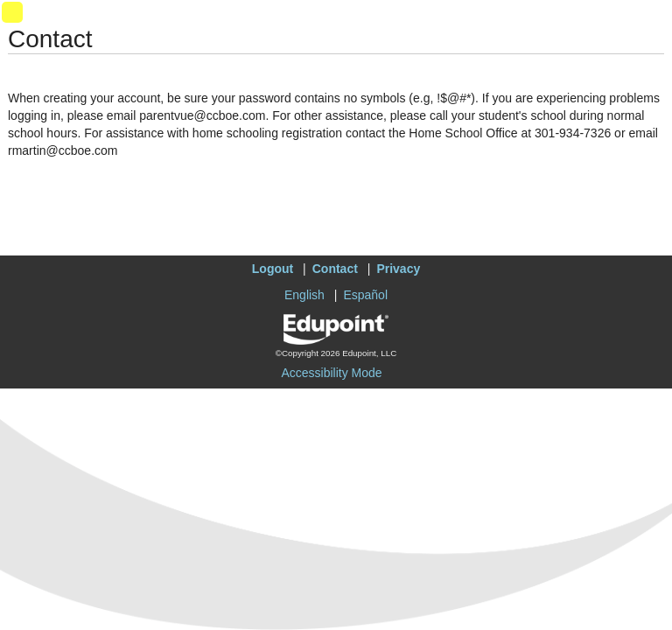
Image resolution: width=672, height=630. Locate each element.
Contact (335, 269)
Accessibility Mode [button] (331, 373)
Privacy (398, 269)
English (304, 295)
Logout (273, 269)
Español (365, 295)
